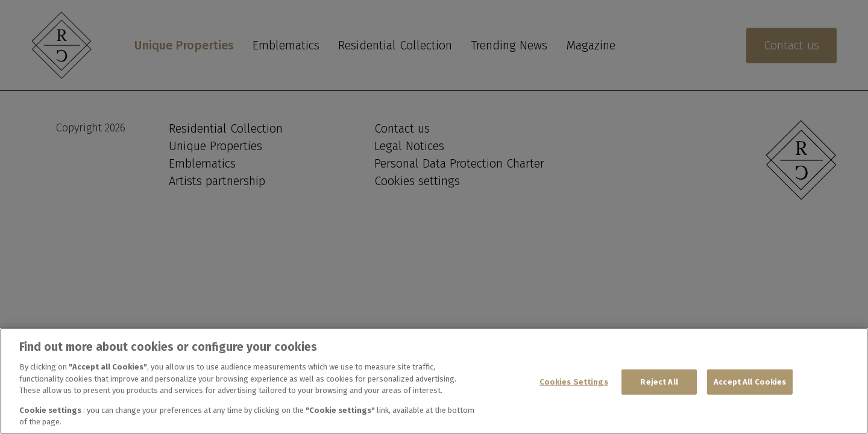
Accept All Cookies (750, 382)
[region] (434, 381)
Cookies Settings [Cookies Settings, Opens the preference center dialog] (574, 382)
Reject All (659, 382)
